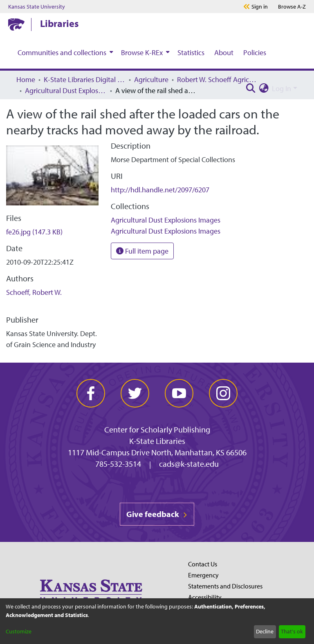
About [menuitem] (224, 52)
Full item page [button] (142, 251)
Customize (19, 631)
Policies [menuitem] (255, 52)
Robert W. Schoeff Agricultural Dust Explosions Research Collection (218, 79)
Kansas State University (37, 7)
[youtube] (179, 393)
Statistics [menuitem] (191, 52)
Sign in (260, 7)
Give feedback (157, 514)
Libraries (59, 23)
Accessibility (205, 597)
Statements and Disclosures (225, 586)
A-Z (292, 7)
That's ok (292, 631)
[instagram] (223, 393)
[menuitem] (64, 52)
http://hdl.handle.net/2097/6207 (160, 190)
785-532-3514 (118, 464)
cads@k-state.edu (189, 464)
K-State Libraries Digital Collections (85, 79)
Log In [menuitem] (281, 88)
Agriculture (151, 79)
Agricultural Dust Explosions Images (66, 90)
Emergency (203, 575)
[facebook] (91, 393)
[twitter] (135, 393)
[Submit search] (251, 88)
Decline (265, 631)
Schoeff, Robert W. (34, 292)
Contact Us (203, 564)
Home (26, 79)
